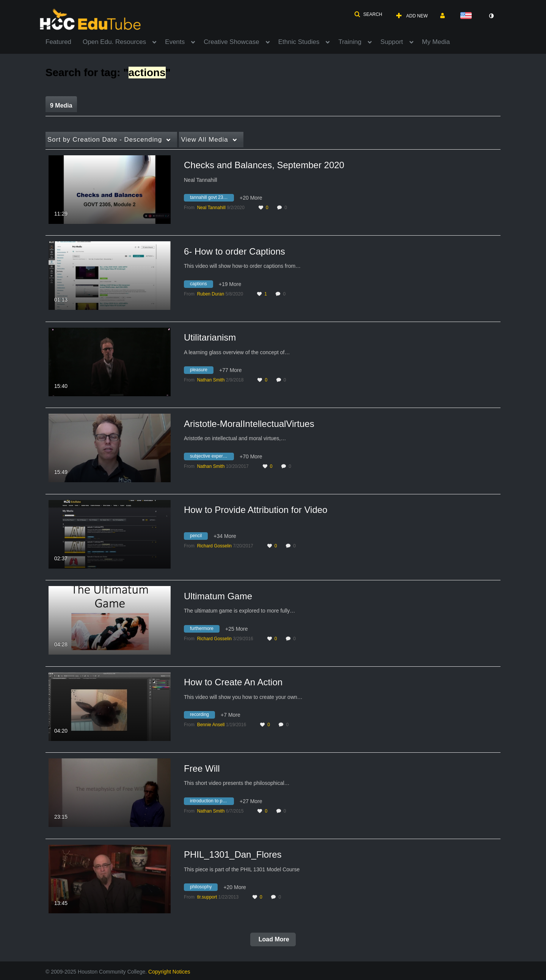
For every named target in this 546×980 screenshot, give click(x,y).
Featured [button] (58, 42)
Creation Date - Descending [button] (105, 140)
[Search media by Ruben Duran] (211, 294)
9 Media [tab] (61, 106)
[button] (368, 14)
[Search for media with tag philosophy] (204, 888)
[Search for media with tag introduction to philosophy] (212, 802)
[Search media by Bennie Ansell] (211, 725)
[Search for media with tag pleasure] (202, 371)
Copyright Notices (169, 972)
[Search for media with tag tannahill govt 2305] (212, 199)
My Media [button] (436, 42)
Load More (273, 939)
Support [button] (392, 42)
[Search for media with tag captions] (201, 285)
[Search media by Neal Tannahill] (211, 208)
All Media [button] (204, 140)
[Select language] (468, 16)
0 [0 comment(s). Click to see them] (287, 208)
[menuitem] (64, 41)
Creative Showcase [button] (231, 42)
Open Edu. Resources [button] (114, 42)
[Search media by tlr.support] (207, 897)
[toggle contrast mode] (491, 16)
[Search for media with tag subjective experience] (212, 457)
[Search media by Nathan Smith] (211, 380)
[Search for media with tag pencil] (199, 537)
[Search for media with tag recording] (202, 716)
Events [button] (175, 42)
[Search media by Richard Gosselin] (214, 546)
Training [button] (350, 42)
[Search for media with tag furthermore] (205, 630)
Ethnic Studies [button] (299, 42)
